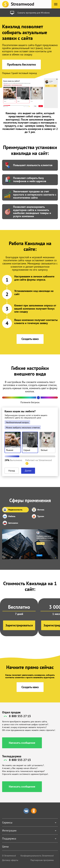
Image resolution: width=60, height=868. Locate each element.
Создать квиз (30, 339)
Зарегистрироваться (19, 625)
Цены (5, 846)
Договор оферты (10, 860)
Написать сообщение (22, 743)
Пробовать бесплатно (21, 64)
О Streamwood (9, 856)
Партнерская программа (42, 860)
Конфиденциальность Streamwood (37, 856)
